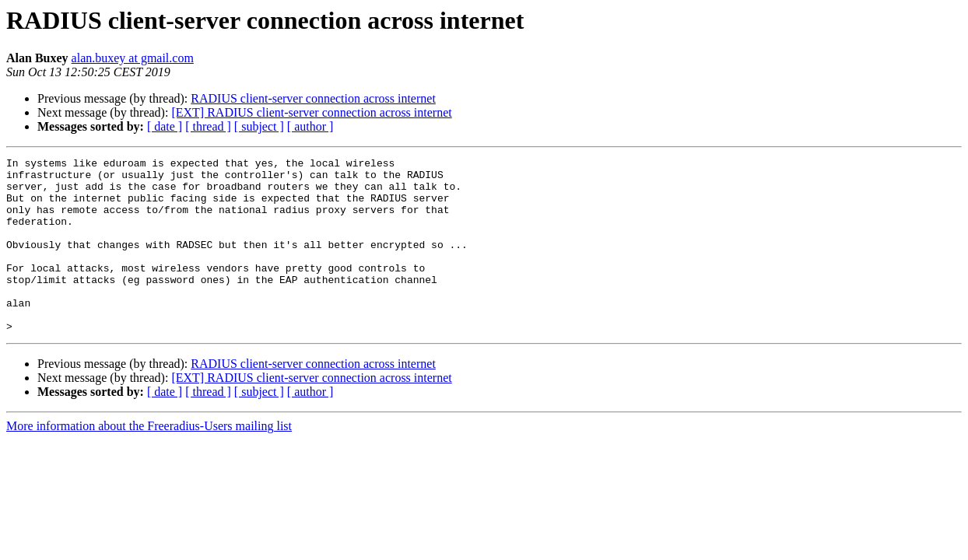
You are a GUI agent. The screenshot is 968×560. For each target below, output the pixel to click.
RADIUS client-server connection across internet (313, 98)
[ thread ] (208, 126)
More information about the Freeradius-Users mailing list (149, 461)
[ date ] (165, 126)
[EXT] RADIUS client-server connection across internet (311, 112)
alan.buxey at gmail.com (133, 58)
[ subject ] (259, 126)
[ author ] (310, 126)
